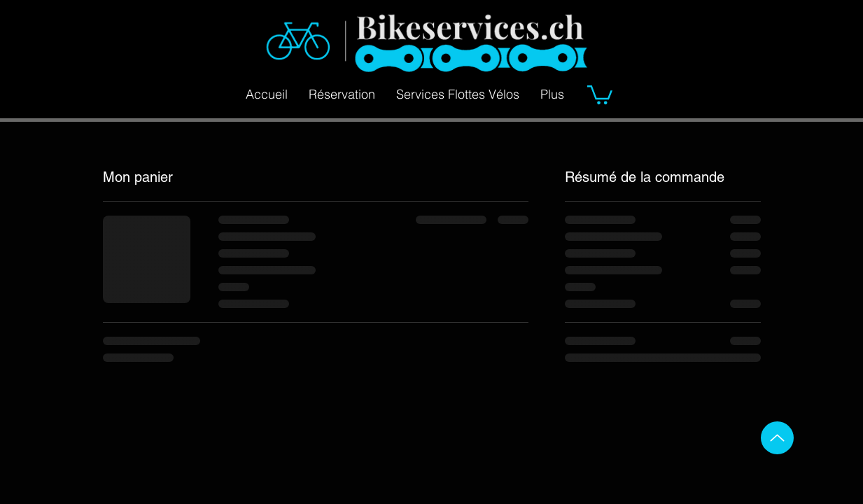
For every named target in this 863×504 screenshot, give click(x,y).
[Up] (777, 438)
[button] (600, 94)
